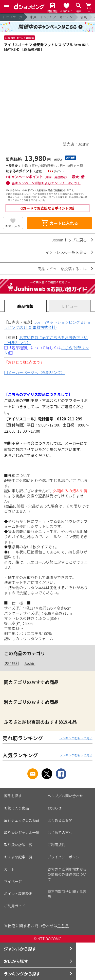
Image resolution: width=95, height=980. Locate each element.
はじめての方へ (60, 832)
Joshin (30, 663)
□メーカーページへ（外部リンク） (34, 372)
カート (9, 869)
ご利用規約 (56, 845)
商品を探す (13, 796)
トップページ (12, 17)
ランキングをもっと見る (76, 738)
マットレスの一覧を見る (66, 252)
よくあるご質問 (60, 820)
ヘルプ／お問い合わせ (65, 796)
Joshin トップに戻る (69, 240)
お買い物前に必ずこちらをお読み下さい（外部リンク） (46, 340)
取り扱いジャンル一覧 (22, 832)
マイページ (13, 881)
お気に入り (13, 226)
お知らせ (55, 808)
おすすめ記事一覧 (18, 857)
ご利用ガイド (15, 906)
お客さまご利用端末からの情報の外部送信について (67, 874)
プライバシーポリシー (65, 857)
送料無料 (12, 663)
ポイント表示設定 (18, 894)
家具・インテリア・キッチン (51, 17)
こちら (63, 926)
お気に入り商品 (16, 808)
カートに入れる (60, 223)
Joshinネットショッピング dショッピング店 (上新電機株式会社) (47, 325)
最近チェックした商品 (22, 820)
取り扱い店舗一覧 (18, 845)
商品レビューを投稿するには (62, 269)
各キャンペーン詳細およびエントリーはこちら (46, 183)
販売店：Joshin (76, 144)
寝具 (84, 17)
